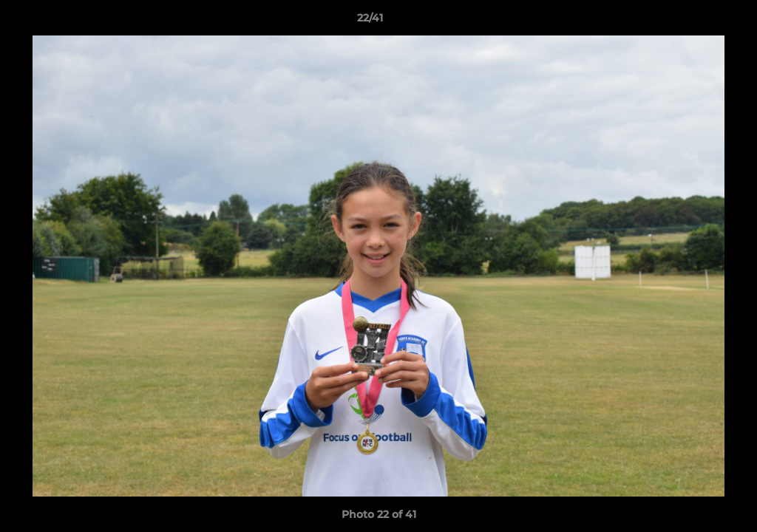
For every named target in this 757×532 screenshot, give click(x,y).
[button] (695, 21)
